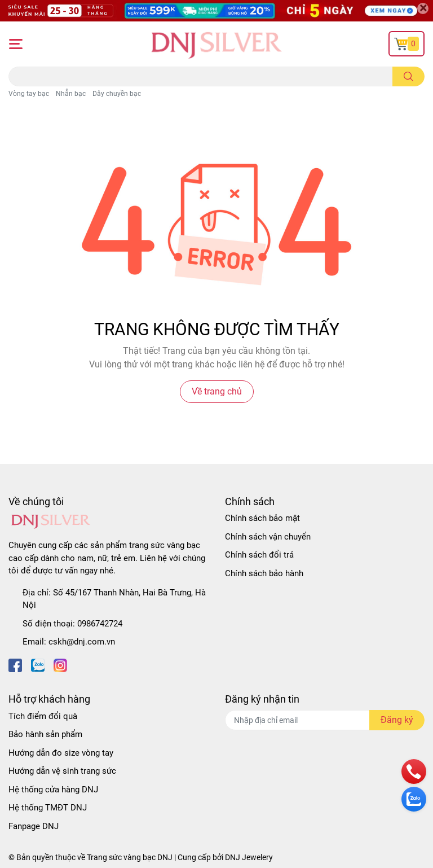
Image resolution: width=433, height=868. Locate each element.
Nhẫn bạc (71, 94)
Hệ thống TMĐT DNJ (48, 808)
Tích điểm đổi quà (43, 716)
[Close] (423, 8)
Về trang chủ (217, 391)
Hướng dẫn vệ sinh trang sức (62, 771)
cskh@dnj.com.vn (82, 642)
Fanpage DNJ (34, 826)
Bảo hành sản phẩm (45, 734)
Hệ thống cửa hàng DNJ (53, 790)
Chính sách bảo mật (262, 518)
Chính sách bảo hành (264, 573)
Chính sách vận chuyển (268, 537)
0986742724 (100, 624)
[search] (408, 76)
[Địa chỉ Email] (325, 720)
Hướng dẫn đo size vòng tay (61, 753)
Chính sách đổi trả (259, 555)
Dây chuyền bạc (117, 94)
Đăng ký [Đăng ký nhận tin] (397, 720)
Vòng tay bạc (29, 94)
